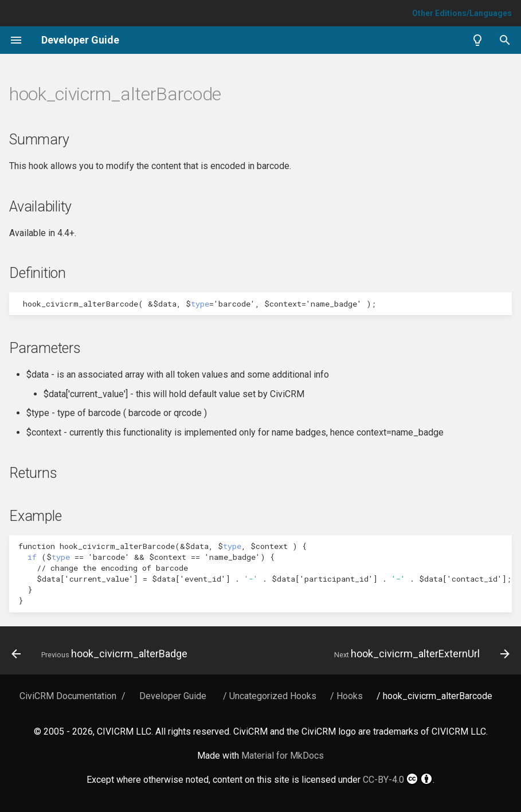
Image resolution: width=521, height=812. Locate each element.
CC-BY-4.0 (398, 779)
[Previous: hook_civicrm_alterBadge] (101, 654)
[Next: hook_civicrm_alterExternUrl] (420, 654)
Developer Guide (173, 696)
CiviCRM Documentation (68, 696)
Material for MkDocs (283, 756)
